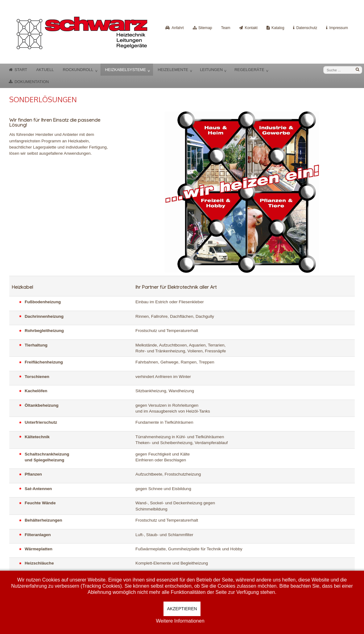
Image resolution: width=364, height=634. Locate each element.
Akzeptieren (182, 609)
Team (226, 28)
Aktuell (45, 70)
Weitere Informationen (180, 621)
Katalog (278, 28)
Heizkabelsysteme (125, 70)
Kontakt (251, 28)
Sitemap (205, 28)
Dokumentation (32, 82)
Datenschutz (307, 28)
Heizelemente (173, 70)
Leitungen (211, 70)
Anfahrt (178, 28)
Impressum (339, 28)
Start (21, 70)
